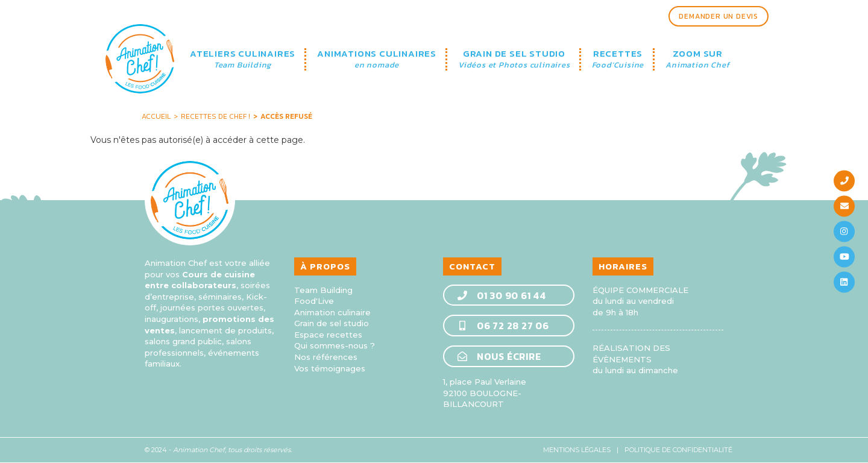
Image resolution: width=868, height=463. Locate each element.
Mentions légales (577, 450)
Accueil (156, 116)
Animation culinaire (332, 312)
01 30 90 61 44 (501, 295)
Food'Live (314, 301)
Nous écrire (499, 356)
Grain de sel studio (332, 323)
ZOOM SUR (697, 59)
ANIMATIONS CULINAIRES (377, 59)
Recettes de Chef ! (215, 116)
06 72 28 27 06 (503, 326)
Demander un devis (719, 16)
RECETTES (618, 59)
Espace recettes (328, 335)
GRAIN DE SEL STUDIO (514, 59)
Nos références (326, 357)
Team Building (323, 290)
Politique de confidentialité (678, 450)
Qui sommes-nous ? (335, 345)
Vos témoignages (330, 368)
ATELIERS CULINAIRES (243, 59)
